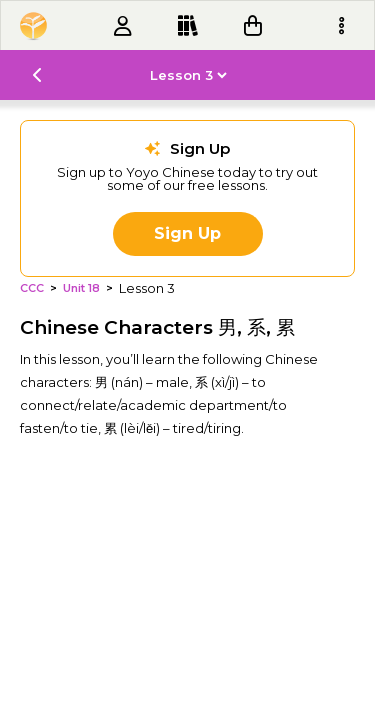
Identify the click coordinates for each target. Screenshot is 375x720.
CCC (32, 288)
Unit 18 (81, 288)
